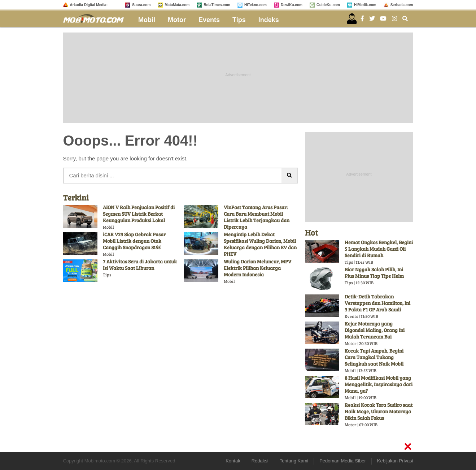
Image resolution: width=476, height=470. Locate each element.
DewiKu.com (292, 5)
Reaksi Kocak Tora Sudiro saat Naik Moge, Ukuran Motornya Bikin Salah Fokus (379, 411)
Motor (177, 20)
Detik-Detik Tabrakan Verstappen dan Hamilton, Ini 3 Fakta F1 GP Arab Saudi (377, 303)
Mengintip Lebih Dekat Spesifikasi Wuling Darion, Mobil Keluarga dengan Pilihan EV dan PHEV (260, 244)
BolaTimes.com (217, 5)
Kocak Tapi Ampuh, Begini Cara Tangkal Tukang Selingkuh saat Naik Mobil (374, 357)
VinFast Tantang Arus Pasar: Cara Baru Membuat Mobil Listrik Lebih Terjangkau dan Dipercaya (257, 217)
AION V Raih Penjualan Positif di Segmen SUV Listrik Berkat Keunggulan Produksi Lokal (139, 214)
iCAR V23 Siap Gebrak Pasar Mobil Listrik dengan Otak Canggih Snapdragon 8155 (134, 241)
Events (209, 20)
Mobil (147, 20)
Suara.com (141, 5)
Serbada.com (402, 5)
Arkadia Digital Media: (89, 5)
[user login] (352, 19)
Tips (239, 20)
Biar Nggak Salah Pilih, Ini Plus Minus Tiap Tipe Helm (374, 273)
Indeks (269, 20)
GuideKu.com (328, 5)
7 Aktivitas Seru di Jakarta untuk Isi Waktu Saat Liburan (140, 265)
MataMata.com (177, 5)
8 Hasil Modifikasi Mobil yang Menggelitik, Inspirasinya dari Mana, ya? (379, 384)
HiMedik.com (365, 5)
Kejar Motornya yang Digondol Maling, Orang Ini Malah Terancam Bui (375, 330)
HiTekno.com (256, 5)
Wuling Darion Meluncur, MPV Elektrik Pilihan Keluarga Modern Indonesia (257, 268)
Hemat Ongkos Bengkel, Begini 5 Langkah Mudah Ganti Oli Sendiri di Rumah (379, 249)
